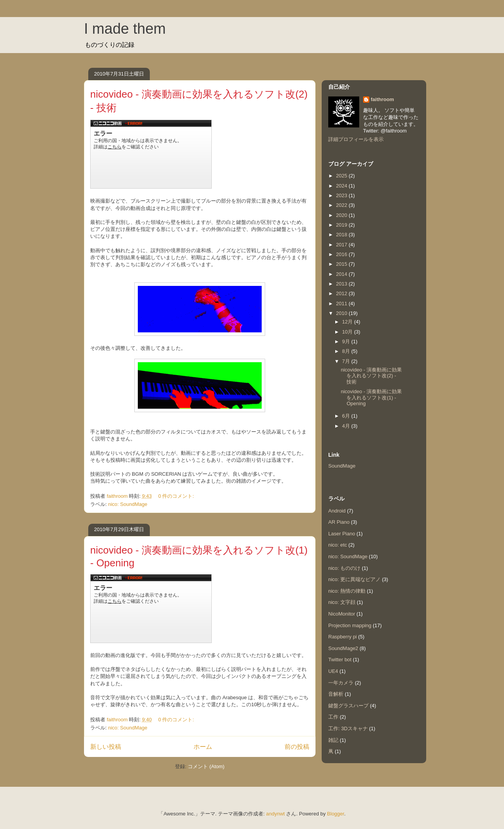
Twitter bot (340, 660)
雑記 (333, 740)
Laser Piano (342, 534)
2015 (342, 264)
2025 (342, 176)
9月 (347, 341)
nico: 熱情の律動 (347, 591)
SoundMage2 (343, 648)
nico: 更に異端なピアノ (354, 579)
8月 (347, 351)
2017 (342, 245)
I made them (125, 29)
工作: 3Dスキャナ (348, 728)
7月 (347, 361)
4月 (347, 426)
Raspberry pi (343, 637)
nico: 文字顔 (342, 602)
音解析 (336, 694)
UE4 (333, 671)
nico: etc (338, 545)
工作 (333, 717)
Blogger (336, 814)
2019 (342, 225)
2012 (342, 293)
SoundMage (342, 466)
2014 (342, 274)
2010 (342, 313)
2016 (342, 254)
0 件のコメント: (177, 496)
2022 (342, 205)
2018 (342, 235)
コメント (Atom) (206, 766)
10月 (348, 332)
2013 (342, 284)
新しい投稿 (106, 747)
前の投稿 (297, 747)
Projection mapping (350, 625)
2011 (342, 304)
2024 (342, 186)
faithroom (382, 99)
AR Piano (339, 522)
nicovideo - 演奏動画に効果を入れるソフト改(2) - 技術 (371, 376)
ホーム (203, 747)
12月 (348, 322)
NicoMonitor (342, 614)
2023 (342, 195)
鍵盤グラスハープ (348, 706)
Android (337, 511)
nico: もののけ (344, 568)
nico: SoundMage (128, 504)
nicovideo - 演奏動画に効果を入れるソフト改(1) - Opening (371, 397)
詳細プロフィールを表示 (356, 139)
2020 (342, 215)
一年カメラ (341, 683)
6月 (347, 416)
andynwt (275, 814)
